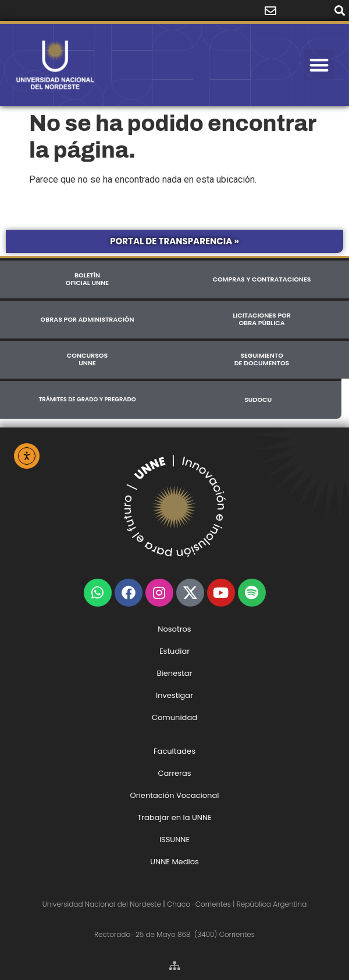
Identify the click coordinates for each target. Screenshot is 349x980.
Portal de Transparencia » (174, 241)
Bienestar (175, 673)
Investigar (174, 695)
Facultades (174, 751)
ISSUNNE (174, 840)
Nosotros (174, 629)
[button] (339, 11)
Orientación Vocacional (175, 795)
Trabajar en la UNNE (174, 817)
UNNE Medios (174, 862)
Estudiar (174, 651)
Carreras (174, 773)
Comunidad (174, 717)
